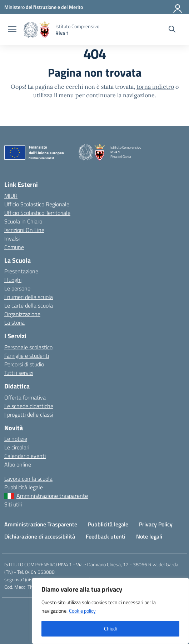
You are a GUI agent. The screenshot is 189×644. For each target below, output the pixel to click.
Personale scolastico (28, 347)
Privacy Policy (156, 524)
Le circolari (17, 447)
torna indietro (155, 87)
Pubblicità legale (24, 487)
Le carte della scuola (29, 305)
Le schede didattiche (29, 406)
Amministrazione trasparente (52, 496)
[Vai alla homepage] (37, 30)
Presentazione (21, 271)
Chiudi (110, 628)
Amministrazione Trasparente (41, 524)
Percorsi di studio (24, 364)
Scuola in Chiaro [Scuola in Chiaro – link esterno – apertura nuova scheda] (23, 221)
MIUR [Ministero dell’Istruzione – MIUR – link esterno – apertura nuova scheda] (11, 196)
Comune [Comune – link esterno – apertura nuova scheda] (14, 247)
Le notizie (16, 439)
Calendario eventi (25, 456)
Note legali (149, 536)
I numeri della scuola (29, 297)
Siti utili (13, 504)
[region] (110, 611)
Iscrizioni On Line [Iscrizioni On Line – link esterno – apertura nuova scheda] (24, 230)
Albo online (18, 464)
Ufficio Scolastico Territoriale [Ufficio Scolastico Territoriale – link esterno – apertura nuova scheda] (37, 213)
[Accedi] (178, 7)
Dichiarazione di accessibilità (40, 536)
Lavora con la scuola (28, 479)
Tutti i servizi (19, 373)
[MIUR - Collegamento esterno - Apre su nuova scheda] (44, 7)
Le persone (17, 288)
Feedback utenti (106, 536)
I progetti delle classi (29, 414)
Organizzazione (22, 314)
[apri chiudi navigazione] (12, 30)
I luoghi (13, 280)
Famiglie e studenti (27, 356)
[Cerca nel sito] (172, 30)
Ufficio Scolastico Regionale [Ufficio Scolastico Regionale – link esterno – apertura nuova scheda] (37, 204)
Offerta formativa (25, 397)
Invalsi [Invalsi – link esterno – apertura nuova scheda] (12, 238)
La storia (14, 323)
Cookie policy (82, 611)
